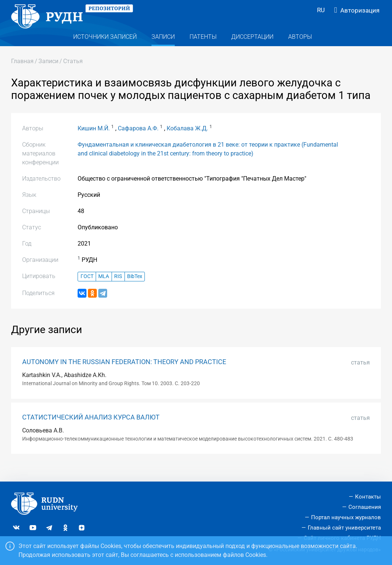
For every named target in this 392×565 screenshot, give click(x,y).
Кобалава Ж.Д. (187, 141)
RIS (118, 290)
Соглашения (365, 507)
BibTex (135, 290)
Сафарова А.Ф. (138, 141)
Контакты (368, 497)
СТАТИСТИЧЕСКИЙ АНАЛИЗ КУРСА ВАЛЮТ (91, 430)
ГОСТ (87, 290)
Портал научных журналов (346, 517)
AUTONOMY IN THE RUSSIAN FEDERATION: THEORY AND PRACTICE (124, 375)
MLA (104, 290)
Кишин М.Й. (94, 141)
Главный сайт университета (344, 528)
